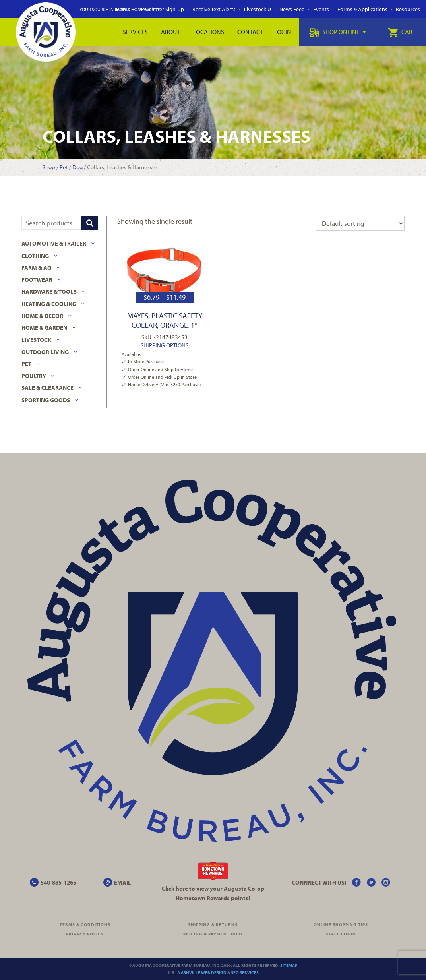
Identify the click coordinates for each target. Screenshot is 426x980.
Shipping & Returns (213, 924)
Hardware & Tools (49, 291)
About (170, 32)
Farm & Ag (36, 268)
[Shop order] (360, 223)
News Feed (292, 9)
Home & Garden (44, 328)
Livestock (36, 340)
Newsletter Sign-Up (161, 9)
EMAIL (123, 882)
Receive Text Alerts (214, 9)
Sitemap (289, 965)
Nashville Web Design (202, 972)
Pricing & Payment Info (213, 934)
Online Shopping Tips (341, 924)
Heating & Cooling (49, 304)
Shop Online (337, 32)
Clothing (35, 256)
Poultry (34, 376)
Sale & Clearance (47, 388)
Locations (209, 32)
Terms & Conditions (85, 924)
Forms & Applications (362, 9)
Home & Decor (42, 316)
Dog (77, 167)
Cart (402, 32)
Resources (408, 9)
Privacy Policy (85, 934)
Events (321, 9)
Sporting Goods (46, 400)
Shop (49, 167)
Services (135, 32)
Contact (250, 32)
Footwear (37, 280)
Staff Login (341, 934)
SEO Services (245, 972)
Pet (64, 167)
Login (283, 32)
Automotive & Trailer (54, 243)
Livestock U (258, 9)
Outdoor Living (45, 352)
